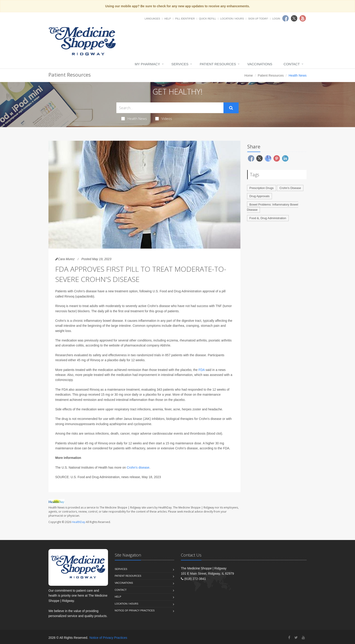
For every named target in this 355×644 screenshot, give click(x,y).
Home (249, 75)
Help (168, 19)
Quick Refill (207, 19)
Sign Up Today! (258, 19)
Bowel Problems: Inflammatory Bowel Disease (273, 207)
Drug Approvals (260, 196)
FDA (202, 370)
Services (180, 64)
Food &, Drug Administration (268, 218)
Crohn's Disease (290, 188)
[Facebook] (289, 638)
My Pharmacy (147, 64)
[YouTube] (303, 638)
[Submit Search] (231, 108)
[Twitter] (296, 638)
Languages (152, 19)
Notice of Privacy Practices (135, 610)
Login (276, 19)
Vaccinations (260, 64)
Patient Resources (218, 64)
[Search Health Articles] (170, 108)
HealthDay (78, 522)
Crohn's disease (138, 467)
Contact (292, 64)
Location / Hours (232, 19)
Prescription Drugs (262, 188)
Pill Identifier (185, 19)
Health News (134, 119)
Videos (164, 119)
